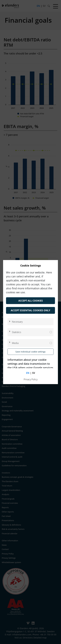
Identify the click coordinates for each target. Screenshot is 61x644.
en (28, 373)
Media (15, 343)
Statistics (16, 332)
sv (34, 373)
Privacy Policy (31, 379)
